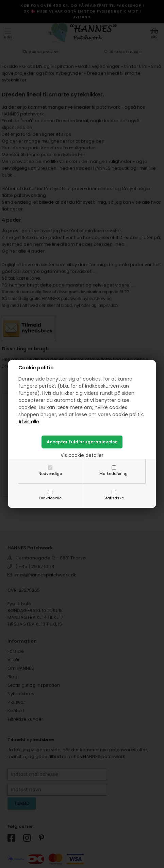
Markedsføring (113, 474)
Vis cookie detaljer (82, 455)
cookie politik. (128, 414)
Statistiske (114, 498)
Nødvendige (50, 474)
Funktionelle (50, 498)
